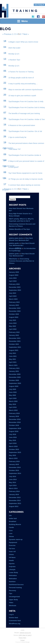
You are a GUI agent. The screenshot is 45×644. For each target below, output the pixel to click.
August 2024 (14, 275)
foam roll (12, 551)
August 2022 (14, 317)
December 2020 (15, 374)
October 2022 (14, 314)
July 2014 (13, 476)
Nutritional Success (16, 585)
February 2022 (14, 332)
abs (10, 515)
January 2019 (14, 416)
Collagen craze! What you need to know (23, 42)
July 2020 (13, 389)
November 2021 (15, 341)
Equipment (13, 542)
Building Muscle (15, 524)
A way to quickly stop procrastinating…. (23, 84)
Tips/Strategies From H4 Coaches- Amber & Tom (27, 119)
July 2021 (13, 353)
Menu (22, 21)
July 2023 (13, 293)
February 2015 (14, 461)
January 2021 (14, 371)
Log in (11, 614)
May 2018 (12, 440)
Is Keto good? (14, 167)
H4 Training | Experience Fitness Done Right (4, 11)
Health (11, 560)
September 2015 (15, 452)
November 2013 (15, 500)
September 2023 (15, 290)
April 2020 (13, 398)
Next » (26, 34)
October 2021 (14, 344)
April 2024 (13, 281)
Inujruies (12, 567)
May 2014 (12, 482)
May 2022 (12, 326)
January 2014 (14, 494)
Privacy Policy (22, 638)
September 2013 (15, 503)
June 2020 (13, 392)
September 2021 (15, 347)
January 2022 (14, 335)
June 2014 (13, 479)
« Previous (7, 34)
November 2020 (15, 377)
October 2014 (14, 470)
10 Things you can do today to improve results (26, 179)
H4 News (12, 557)
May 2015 (12, 455)
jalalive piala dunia (16, 238)
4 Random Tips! (14, 60)
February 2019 (14, 413)
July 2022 (13, 320)
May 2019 (12, 404)
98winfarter (13, 259)
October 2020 (14, 380)
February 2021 (14, 368)
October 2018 (14, 425)
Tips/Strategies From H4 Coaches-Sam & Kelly (26, 102)
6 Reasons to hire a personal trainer (22, 125)
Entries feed (13, 618)
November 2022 (15, 311)
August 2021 (14, 350)
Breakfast (13, 521)
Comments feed (15, 621)
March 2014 (13, 488)
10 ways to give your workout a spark (22, 96)
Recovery (13, 591)
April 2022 (13, 329)
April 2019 (13, 407)
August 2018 (14, 431)
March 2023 (13, 299)
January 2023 (14, 305)
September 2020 (15, 383)
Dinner (11, 536)
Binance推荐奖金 (15, 248)
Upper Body (13, 600)
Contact (22, 640)
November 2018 (15, 422)
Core (11, 531)
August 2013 (14, 506)
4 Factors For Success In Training (21, 72)
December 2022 (15, 308)
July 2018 (13, 434)
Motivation (13, 575)
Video (11, 603)
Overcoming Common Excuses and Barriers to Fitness (22, 261)
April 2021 (13, 362)
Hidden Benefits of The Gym (19, 229)
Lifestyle (12, 570)
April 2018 (13, 443)
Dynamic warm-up (16, 539)
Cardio (11, 527)
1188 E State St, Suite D (25, 635)
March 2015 (13, 458)
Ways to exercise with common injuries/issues (25, 90)
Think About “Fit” (15, 149)
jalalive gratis (14, 243)
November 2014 (15, 467)
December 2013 (15, 497)
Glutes (11, 554)
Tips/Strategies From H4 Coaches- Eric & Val (25, 131)
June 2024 (13, 278)
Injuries (12, 564)
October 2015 (14, 449)
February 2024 (14, 284)
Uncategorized (14, 597)
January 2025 (14, 272)
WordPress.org (15, 624)
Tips (11, 593)
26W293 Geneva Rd (25, 633)
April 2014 (13, 485)
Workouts (13, 606)
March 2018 (13, 446)
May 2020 (12, 395)
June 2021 (13, 356)
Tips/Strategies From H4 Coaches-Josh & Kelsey (27, 107)
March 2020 (13, 401)
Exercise (12, 545)
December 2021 (15, 338)
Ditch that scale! (14, 48)
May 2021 (12, 359)
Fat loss (12, 549)
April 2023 (13, 296)
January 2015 (14, 464)
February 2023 (14, 302)
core (11, 533)
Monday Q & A (14, 54)
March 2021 (13, 365)
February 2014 (14, 491)
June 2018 (13, 437)
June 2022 (13, 323)
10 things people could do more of (21, 78)
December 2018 (15, 419)
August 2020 (14, 386)
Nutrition (12, 582)
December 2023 (15, 287)
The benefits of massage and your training (24, 113)
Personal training (15, 588)
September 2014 (15, 473)
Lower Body (13, 572)
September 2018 (15, 428)
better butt (13, 518)
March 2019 (13, 410)
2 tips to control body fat (17, 137)
